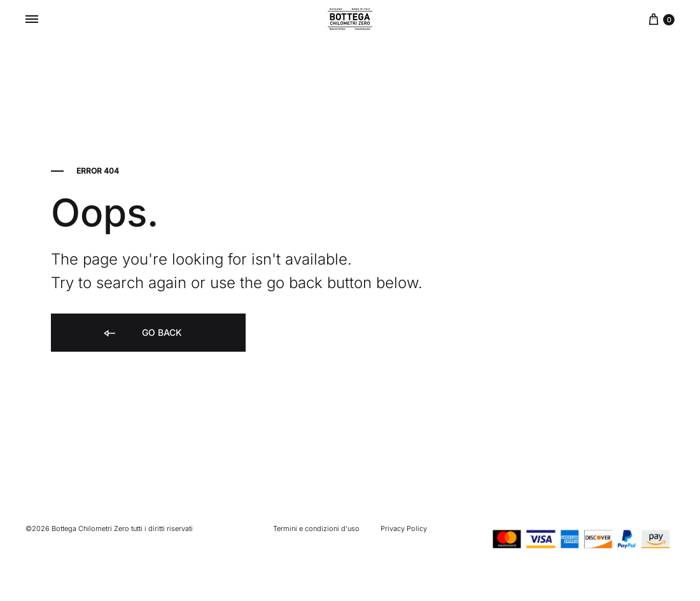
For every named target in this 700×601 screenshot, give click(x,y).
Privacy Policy (404, 528)
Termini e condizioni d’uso (316, 528)
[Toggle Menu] (32, 19)
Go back (142, 334)
